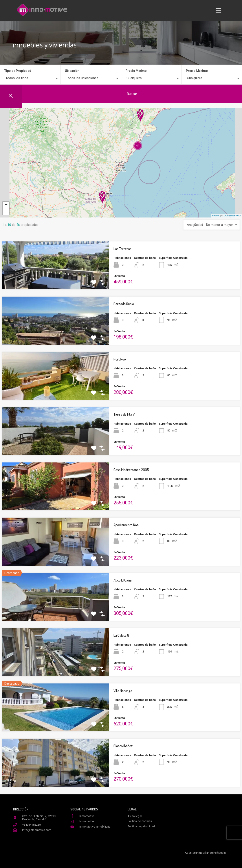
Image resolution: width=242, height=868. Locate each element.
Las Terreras (122, 249)
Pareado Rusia (124, 304)
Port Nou (120, 359)
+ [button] (6, 205)
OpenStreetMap (232, 216)
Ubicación (72, 71)
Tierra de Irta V (124, 414)
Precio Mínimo (136, 71)
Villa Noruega (123, 691)
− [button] (6, 212)
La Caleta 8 (121, 635)
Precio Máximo (197, 71)
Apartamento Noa (126, 525)
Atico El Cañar (123, 580)
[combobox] (30, 79)
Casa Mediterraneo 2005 (131, 470)
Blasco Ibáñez (123, 746)
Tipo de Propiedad (18, 71)
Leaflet (216, 216)
